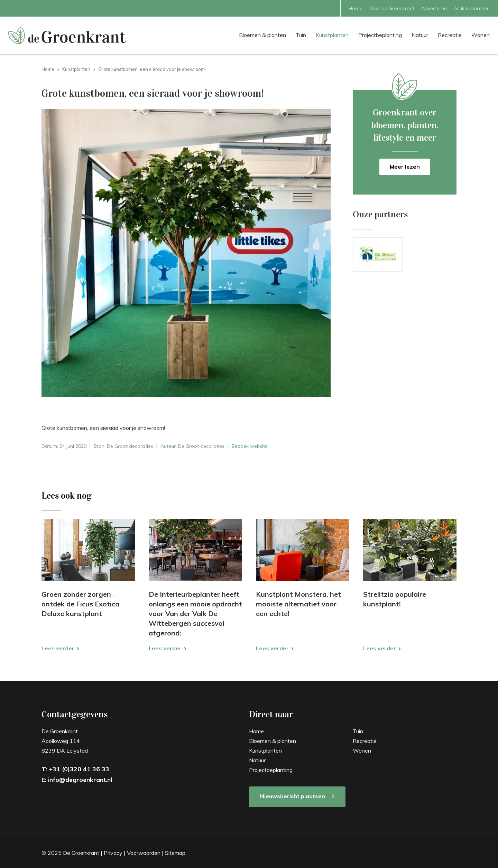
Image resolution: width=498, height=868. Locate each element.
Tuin (301, 35)
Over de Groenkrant (392, 8)
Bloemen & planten (262, 35)
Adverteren (434, 8)
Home (356, 8)
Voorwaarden (144, 853)
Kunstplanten (332, 35)
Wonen (481, 35)
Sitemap (175, 853)
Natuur (420, 35)
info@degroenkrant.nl (80, 780)
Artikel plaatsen (472, 8)
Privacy (113, 853)
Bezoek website (250, 446)
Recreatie (450, 35)
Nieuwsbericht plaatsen (293, 796)
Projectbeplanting (380, 35)
